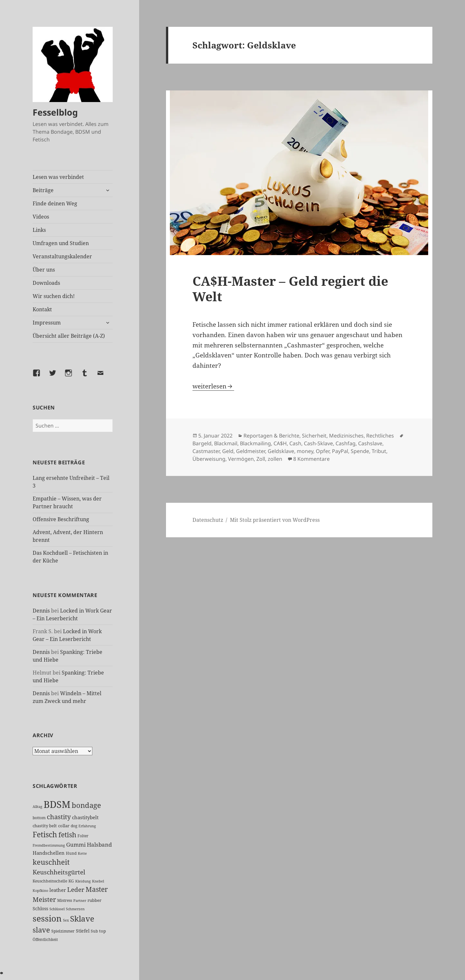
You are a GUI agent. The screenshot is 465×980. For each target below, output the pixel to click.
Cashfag (346, 443)
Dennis (41, 611)
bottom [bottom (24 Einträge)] (39, 818)
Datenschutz (208, 520)
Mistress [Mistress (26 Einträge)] (65, 900)
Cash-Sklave (318, 443)
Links (39, 230)
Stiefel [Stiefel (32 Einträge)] (83, 931)
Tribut (379, 451)
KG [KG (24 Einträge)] (71, 881)
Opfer (323, 451)
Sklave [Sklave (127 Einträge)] (82, 919)
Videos (41, 217)
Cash (295, 443)
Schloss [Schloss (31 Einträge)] (40, 908)
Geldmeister (251, 451)
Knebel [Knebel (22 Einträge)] (98, 881)
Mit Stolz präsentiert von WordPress (275, 520)
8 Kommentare (311, 459)
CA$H (280, 443)
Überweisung (209, 459)
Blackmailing (255, 443)
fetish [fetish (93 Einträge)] (67, 835)
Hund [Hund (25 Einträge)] (71, 853)
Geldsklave (281, 451)
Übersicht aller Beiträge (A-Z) (69, 336)
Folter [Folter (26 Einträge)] (83, 836)
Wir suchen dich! (54, 296)
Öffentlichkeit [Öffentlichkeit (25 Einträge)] (45, 939)
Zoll (261, 459)
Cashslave (370, 443)
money (305, 451)
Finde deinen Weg (55, 203)
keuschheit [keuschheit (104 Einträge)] (51, 862)
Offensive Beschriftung (61, 519)
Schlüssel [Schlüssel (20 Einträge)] (57, 909)
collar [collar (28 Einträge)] (64, 826)
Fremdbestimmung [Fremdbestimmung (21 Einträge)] (49, 845)
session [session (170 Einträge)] (47, 918)
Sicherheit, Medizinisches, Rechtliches (348, 436)
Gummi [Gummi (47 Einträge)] (76, 845)
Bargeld (202, 443)
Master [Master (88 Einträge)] (97, 889)
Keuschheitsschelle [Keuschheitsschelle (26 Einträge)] (50, 881)
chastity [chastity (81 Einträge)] (59, 817)
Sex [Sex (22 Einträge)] (66, 920)
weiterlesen (213, 386)
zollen (275, 459)
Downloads (46, 283)
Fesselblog (55, 112)
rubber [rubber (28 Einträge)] (94, 900)
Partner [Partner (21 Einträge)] (80, 900)
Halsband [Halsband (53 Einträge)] (99, 844)
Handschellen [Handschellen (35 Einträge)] (49, 853)
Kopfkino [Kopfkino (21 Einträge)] (40, 890)
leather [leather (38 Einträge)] (58, 890)
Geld (228, 451)
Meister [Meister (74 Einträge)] (44, 899)
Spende (360, 451)
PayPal (340, 451)
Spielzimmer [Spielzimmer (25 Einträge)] (63, 931)
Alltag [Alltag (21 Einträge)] (37, 806)
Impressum (47, 323)
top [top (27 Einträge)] (103, 931)
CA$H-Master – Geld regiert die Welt (290, 289)
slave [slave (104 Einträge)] (41, 930)
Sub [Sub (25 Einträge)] (94, 931)
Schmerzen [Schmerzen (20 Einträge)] (75, 909)
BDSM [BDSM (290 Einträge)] (57, 804)
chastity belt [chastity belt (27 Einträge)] (45, 826)
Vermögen (241, 459)
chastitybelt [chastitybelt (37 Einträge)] (85, 817)
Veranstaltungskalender (62, 256)
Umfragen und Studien (61, 243)
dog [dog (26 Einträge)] (74, 826)
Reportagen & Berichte (271, 436)
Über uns (44, 270)
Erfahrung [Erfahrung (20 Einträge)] (87, 826)
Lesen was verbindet (58, 177)
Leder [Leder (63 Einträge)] (76, 889)
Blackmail (226, 443)
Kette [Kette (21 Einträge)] (82, 853)
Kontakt (42, 309)
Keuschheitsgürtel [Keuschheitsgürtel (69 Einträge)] (59, 872)
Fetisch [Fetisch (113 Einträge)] (45, 835)
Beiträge (43, 190)
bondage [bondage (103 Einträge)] (86, 805)
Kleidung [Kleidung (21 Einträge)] (83, 881)
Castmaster (206, 451)
